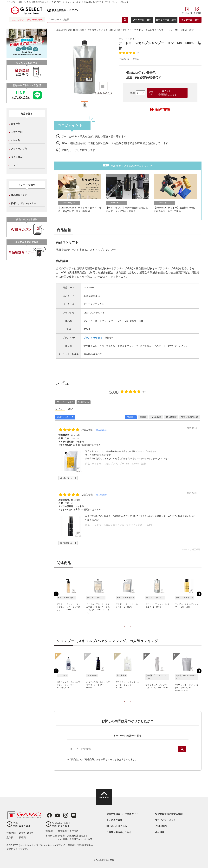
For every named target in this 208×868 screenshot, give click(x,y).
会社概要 (160, 832)
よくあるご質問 (114, 820)
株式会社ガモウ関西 (68, 831)
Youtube (56, 815)
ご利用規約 (161, 826)
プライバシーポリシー (167, 820)
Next (199, 594)
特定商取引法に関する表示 (169, 814)
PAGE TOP (104, 800)
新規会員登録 (59, 10)
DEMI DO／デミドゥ (94, 313)
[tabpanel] (84, 67)
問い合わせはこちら (117, 826)
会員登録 (197, 13)
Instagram (63, 815)
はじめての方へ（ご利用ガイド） (123, 814)
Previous (56, 594)
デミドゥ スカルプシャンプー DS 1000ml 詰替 (119, 464)
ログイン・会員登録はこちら (168, 93)
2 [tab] (130, 630)
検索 (182, 749)
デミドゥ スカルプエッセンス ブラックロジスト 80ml (122, 525)
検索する (125, 20)
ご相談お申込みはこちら (119, 832)
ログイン (74, 10)
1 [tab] (125, 630)
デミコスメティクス (130, 38)
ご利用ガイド (187, 13)
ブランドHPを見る (93, 338)
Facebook (48, 815)
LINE (71, 815)
